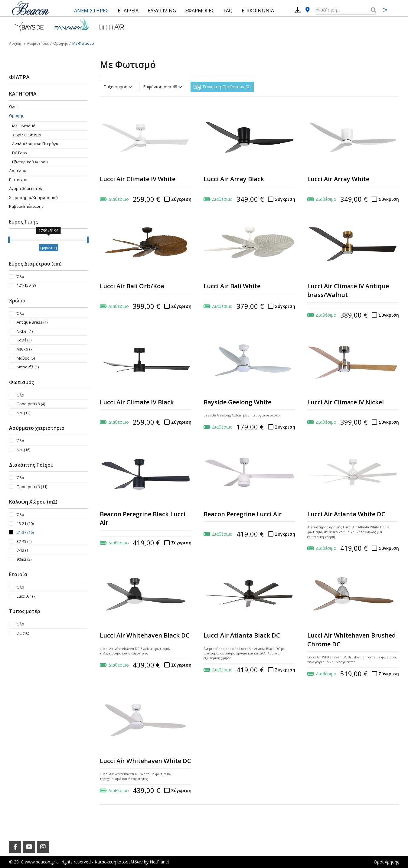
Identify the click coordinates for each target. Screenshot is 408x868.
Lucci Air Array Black (234, 179)
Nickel (25, 331)
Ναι (23, 413)
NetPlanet (160, 862)
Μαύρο (26, 358)
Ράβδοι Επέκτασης (26, 206)
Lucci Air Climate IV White (138, 179)
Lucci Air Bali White (232, 286)
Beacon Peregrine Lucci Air (243, 514)
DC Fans (20, 153)
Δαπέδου (18, 171)
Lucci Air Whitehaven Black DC (145, 635)
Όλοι (13, 106)
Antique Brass (32, 322)
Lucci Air (26, 596)
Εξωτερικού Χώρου (30, 162)
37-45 (24, 541)
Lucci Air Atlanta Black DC (242, 635)
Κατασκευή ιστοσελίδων (119, 862)
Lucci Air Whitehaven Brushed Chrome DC (352, 640)
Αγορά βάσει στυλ (26, 188)
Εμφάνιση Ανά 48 (163, 87)
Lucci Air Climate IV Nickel (346, 402)
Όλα (20, 276)
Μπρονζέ (28, 367)
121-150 (26, 285)
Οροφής (16, 116)
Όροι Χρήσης (386, 862)
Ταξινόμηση (118, 87)
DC (23, 633)
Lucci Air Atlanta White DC (346, 514)
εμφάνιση (49, 248)
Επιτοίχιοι (18, 180)
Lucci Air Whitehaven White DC (145, 761)
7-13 (23, 550)
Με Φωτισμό (24, 126)
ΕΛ (385, 10)
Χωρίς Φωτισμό (27, 135)
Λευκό (25, 349)
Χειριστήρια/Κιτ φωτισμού (33, 197)
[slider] (9, 240)
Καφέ (24, 340)
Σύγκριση (181, 199)
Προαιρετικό (31, 404)
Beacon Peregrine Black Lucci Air (143, 518)
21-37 (25, 532)
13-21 (25, 524)
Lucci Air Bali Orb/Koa (132, 286)
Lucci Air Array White (338, 179)
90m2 (24, 559)
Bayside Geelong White (237, 402)
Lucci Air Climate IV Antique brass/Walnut (348, 290)
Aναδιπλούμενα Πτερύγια (36, 144)
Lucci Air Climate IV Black (137, 402)
